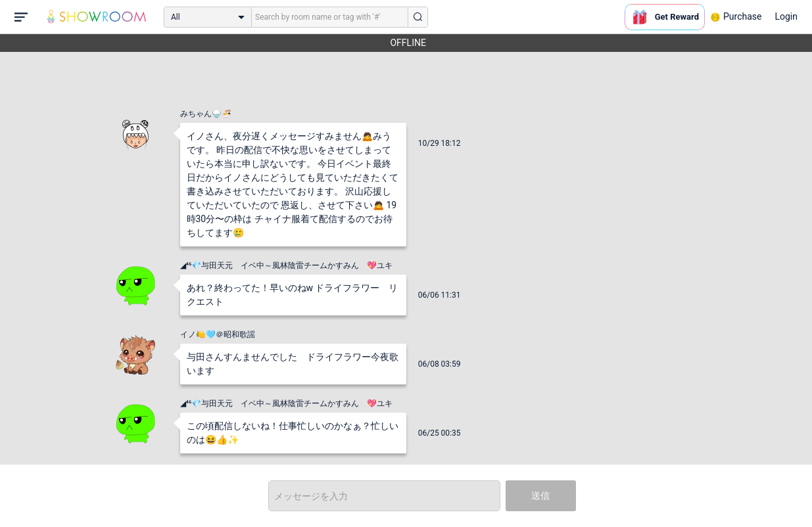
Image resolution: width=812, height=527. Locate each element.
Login (786, 16)
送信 (540, 495)
